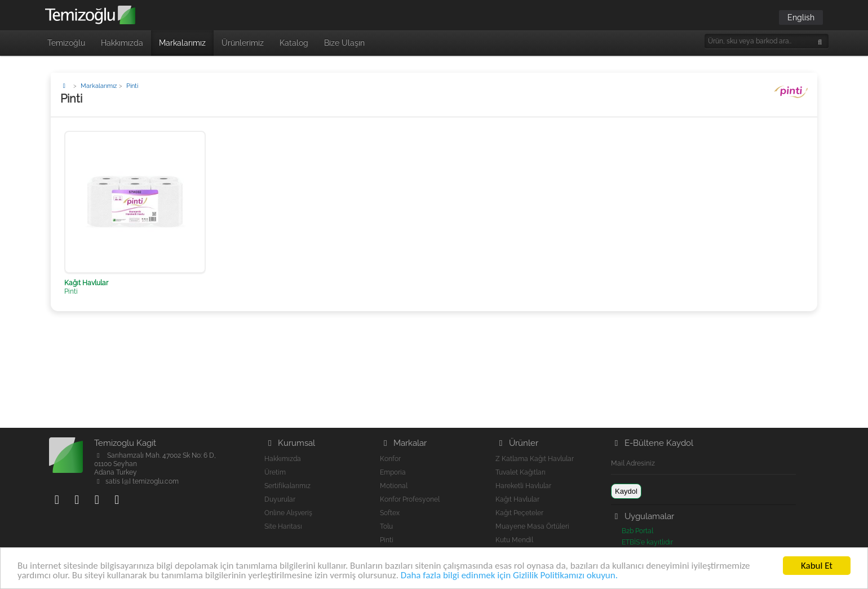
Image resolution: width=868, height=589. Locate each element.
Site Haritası (283, 526)
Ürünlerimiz (243, 43)
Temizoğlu (66, 43)
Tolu (386, 526)
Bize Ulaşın (344, 43)
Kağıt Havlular (517, 499)
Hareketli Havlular (523, 486)
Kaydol (626, 491)
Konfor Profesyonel (410, 499)
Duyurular (280, 499)
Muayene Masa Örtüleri (532, 526)
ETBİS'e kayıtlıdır (647, 542)
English (801, 17)
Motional (394, 486)
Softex (390, 513)
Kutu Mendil (514, 540)
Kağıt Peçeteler (519, 513)
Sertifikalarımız (287, 486)
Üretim (275, 472)
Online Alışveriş (288, 513)
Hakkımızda (122, 43)
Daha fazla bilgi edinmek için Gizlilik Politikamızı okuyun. (509, 576)
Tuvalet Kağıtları (521, 472)
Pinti (387, 540)
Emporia (393, 472)
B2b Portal (637, 531)
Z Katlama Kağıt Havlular (535, 459)
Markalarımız (182, 43)
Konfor (390, 459)
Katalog (294, 43)
